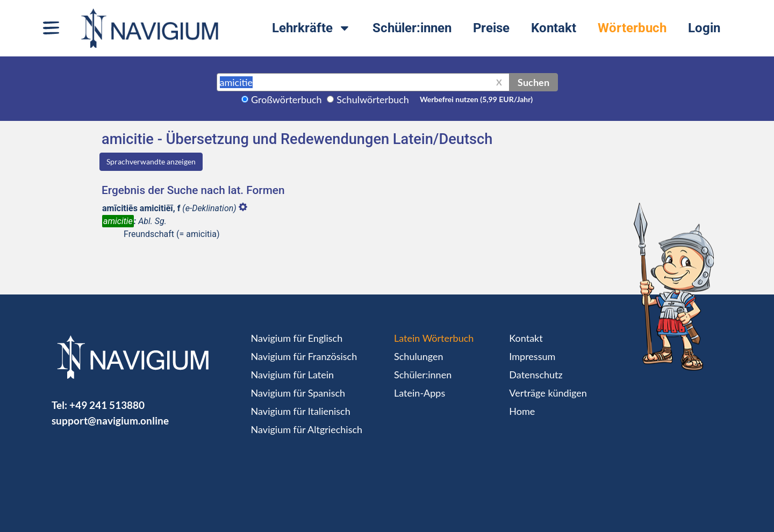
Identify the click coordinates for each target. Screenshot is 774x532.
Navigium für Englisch (297, 338)
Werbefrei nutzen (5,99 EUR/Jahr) (476, 99)
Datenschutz (536, 375)
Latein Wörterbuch (434, 338)
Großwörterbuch (286, 99)
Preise (491, 28)
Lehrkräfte (311, 28)
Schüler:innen (412, 28)
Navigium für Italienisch (301, 411)
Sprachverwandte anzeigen (151, 161)
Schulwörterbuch (373, 99)
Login (704, 28)
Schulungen (418, 356)
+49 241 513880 (107, 405)
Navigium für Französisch (304, 356)
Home (522, 411)
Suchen (533, 82)
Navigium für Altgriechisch (307, 429)
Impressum (532, 356)
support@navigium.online (110, 420)
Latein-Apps (420, 393)
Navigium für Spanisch (298, 393)
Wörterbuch (632, 28)
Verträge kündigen (548, 393)
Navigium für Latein (292, 375)
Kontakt (554, 28)
